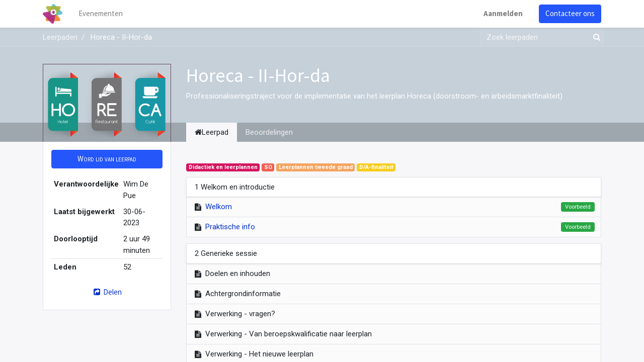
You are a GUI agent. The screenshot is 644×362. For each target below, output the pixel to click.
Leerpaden (60, 37)
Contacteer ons (570, 13)
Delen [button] (107, 292)
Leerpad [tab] (212, 132)
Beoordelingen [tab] (269, 132)
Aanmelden (503, 13)
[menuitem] (101, 14)
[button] (107, 159)
